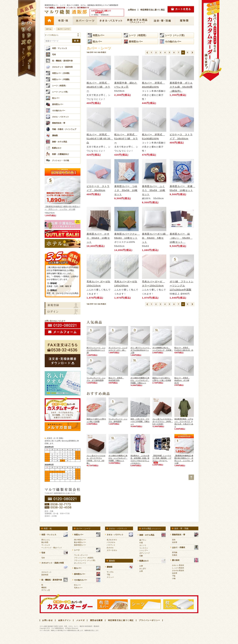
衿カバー (77, 585)
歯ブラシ (143, 540)
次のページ (192, 52)
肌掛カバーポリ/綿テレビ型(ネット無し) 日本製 (162, 379)
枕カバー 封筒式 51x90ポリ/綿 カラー (126, 139)
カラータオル (112, 550)
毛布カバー (78, 588)
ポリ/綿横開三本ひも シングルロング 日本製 (162, 349)
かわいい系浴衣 (178, 565)
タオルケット (47, 572)
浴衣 (174, 540)
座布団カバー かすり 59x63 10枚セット (98, 238)
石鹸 (141, 556)
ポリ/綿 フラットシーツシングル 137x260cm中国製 (182, 286)
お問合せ (132, 10)
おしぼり (143, 568)
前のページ (147, 52)
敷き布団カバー (80, 542)
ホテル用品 (151, 528)
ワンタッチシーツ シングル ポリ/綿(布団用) (96, 379)
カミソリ (143, 545)
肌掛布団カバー (80, 545)
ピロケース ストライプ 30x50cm (99, 188)
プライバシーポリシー (150, 620)
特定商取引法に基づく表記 (153, 10)
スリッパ (110, 577)
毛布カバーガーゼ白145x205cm (126, 284)
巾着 (141, 543)
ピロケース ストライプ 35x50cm (182, 137)
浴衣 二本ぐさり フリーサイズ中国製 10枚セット (140, 421)
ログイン (63, 311)
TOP (191, 477)
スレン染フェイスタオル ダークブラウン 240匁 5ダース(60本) (162, 421)
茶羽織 (175, 552)
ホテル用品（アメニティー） (137, 21)
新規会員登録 (63, 305)
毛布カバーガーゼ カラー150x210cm (154, 284)
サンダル (110, 572)
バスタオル (111, 542)
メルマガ (80, 620)
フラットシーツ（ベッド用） (85, 560)
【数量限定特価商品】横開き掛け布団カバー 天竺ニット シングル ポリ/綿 (63, 190)
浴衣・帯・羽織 (162, 21)
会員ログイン (65, 620)
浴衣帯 (175, 542)
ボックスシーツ (80, 563)
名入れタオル (112, 540)
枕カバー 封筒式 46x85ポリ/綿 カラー (98, 87)
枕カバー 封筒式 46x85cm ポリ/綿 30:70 (182, 380)
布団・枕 (63, 21)
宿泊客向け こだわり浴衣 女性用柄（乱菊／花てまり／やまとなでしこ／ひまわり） (140, 459)
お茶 (141, 571)
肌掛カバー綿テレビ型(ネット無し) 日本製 (96, 420)
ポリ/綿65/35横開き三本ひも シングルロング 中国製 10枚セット (140, 380)
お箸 (141, 566)
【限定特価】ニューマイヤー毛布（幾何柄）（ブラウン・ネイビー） (162, 459)
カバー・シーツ (85, 21)
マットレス (46, 545)
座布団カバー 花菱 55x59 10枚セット (182, 188)
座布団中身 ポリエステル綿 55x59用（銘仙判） (181, 87)
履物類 (184, 21)
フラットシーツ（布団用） (84, 558)
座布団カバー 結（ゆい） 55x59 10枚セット (181, 238)
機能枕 (44, 587)
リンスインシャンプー (144, 549)
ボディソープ (145, 553)
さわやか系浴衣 (178, 570)
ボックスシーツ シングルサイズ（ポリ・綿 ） (118, 349)
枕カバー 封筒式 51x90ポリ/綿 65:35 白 (99, 139)
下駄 (108, 574)
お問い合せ (48, 620)
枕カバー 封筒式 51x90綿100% (154, 137)
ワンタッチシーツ (81, 555)
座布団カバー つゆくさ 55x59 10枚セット (126, 190)
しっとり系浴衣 (178, 568)
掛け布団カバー (80, 540)
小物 (174, 578)
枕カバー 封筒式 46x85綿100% (154, 85)
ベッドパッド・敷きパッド (52, 548)
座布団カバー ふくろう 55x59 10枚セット (154, 190)
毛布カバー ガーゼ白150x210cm (99, 284)
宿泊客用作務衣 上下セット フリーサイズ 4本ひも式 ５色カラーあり (184, 423)
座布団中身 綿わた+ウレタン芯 (126, 85)
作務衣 (175, 555)
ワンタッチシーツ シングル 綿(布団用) (118, 420)
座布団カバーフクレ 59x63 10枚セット (126, 236)
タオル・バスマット (111, 21)
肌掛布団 (45, 575)
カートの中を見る (181, 9)
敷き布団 (45, 542)
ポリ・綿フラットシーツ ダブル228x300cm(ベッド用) (140, 350)
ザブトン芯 (46, 590)
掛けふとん (46, 540)
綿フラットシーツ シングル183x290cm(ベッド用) (96, 350)
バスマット (111, 545)
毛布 (43, 558)
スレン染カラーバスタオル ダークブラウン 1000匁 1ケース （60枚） (96, 459)
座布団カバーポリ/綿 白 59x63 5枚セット (154, 238)
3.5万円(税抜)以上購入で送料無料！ (63, 257)
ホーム (49, 21)
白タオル (110, 548)
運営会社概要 (96, 620)
